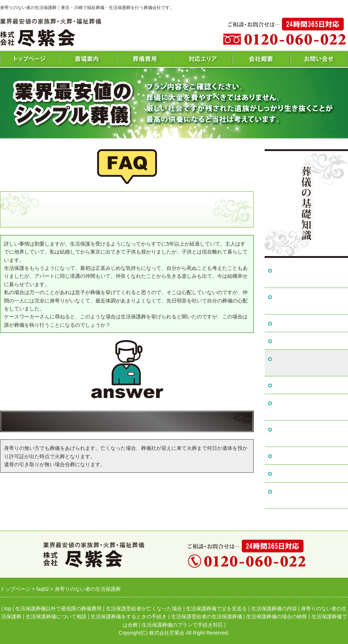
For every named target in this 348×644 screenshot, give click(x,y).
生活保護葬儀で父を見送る (308, 323)
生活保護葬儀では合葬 (303, 473)
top (7, 609)
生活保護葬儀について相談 (308, 385)
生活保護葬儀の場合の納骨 (308, 455)
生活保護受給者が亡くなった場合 (308, 301)
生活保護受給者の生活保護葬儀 (308, 433)
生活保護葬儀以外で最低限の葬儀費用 (308, 274)
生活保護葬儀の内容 (300, 341)
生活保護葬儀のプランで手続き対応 (308, 495)
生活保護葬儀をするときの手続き (308, 407)
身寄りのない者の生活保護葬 (308, 363)
